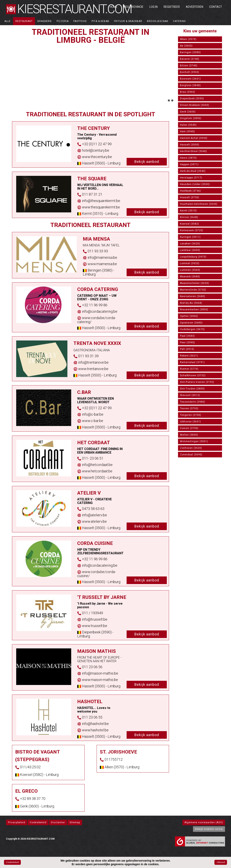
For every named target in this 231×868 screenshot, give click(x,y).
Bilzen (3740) (189, 66)
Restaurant (24, 21)
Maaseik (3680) (190, 277)
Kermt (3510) (188, 211)
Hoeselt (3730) (190, 197)
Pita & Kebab (100, 21)
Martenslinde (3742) (193, 290)
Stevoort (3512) (190, 395)
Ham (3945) (187, 131)
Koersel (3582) (189, 224)
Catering (179, 21)
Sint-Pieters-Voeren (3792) (197, 382)
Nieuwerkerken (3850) (194, 310)
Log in (153, 7)
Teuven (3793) (189, 408)
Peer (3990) (187, 342)
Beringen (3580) (190, 52)
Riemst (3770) (189, 369)
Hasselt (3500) (190, 145)
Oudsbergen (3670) (192, 329)
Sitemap (75, 822)
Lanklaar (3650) (190, 250)
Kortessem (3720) (192, 230)
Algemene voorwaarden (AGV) (204, 822)
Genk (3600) (188, 112)
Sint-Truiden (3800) (192, 389)
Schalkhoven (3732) (193, 375)
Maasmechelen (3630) (194, 283)
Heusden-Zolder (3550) (195, 184)
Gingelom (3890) (191, 118)
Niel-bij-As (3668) (191, 303)
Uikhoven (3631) (190, 422)
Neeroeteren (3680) (193, 296)
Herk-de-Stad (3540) (193, 171)
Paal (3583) (187, 336)
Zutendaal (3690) (191, 455)
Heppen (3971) (189, 164)
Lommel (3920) (190, 263)
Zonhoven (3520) (191, 448)
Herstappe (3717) (191, 178)
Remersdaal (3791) (192, 362)
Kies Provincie (133, 7)
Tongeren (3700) (191, 415)
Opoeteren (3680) (191, 323)
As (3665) (186, 46)
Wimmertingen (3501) (194, 441)
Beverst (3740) (190, 59)
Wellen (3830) (189, 435)
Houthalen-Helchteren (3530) (199, 204)
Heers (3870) (188, 158)
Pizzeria (63, 21)
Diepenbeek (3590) (192, 99)
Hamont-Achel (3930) (194, 138)
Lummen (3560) (190, 270)
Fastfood (80, 21)
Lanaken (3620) (190, 244)
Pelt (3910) (187, 349)
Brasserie (45, 21)
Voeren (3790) (189, 428)
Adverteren (194, 7)
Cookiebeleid (38, 822)
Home (113, 7)
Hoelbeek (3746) (190, 191)
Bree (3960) (188, 92)
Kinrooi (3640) (189, 217)
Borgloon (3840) (190, 85)
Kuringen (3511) (190, 237)
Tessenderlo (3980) (193, 402)
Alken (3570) (188, 39)
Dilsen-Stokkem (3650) (195, 105)
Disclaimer (58, 822)
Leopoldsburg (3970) (193, 257)
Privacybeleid (17, 822)
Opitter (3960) (189, 316)
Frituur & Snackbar (128, 21)
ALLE (7, 21)
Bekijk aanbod (147, 162)
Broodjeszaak (158, 21)
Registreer (172, 7)
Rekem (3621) (189, 356)
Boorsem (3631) (190, 79)
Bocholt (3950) (190, 72)
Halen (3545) (188, 125)
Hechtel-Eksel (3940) (193, 151)
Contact (216, 7)
